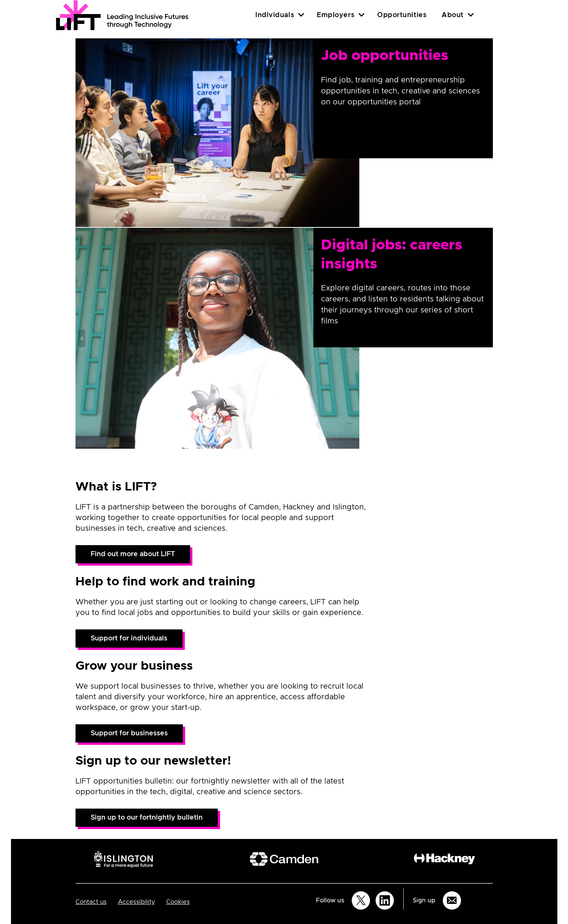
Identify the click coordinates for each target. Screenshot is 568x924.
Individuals (275, 15)
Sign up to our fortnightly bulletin (147, 818)
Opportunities (402, 15)
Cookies (178, 902)
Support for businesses (129, 733)
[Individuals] (301, 15)
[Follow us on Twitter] (361, 900)
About (453, 15)
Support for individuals (129, 639)
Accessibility (136, 902)
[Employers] (362, 15)
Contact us (91, 902)
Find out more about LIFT (133, 554)
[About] (471, 15)
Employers (336, 15)
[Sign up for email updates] (452, 900)
